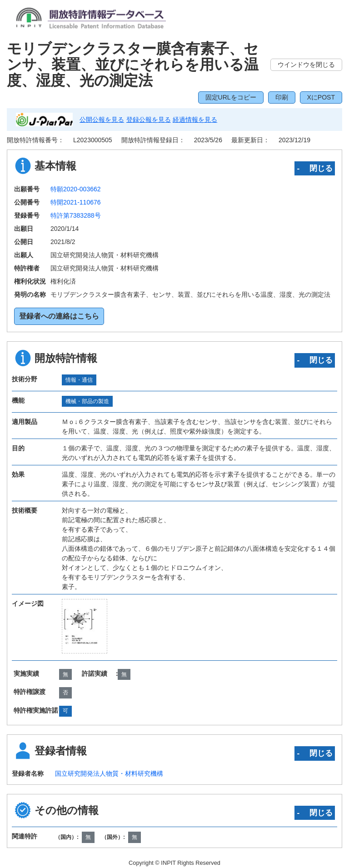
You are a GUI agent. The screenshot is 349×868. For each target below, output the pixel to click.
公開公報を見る (102, 120)
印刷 (282, 97)
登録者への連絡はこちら (59, 316)
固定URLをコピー (231, 97)
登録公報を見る (149, 120)
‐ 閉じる (315, 168)
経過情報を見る (195, 120)
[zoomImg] (85, 626)
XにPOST (321, 97)
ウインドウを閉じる (306, 65)
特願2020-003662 (76, 189)
